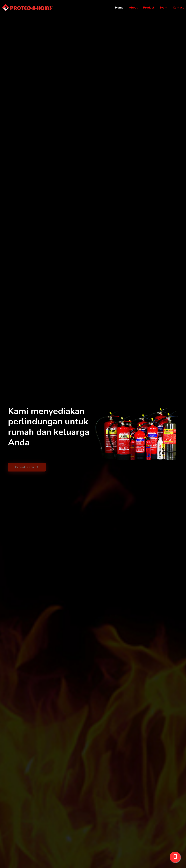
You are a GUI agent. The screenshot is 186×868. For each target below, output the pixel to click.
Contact (178, 8)
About (133, 8)
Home (119, 8)
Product (149, 8)
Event (164, 8)
